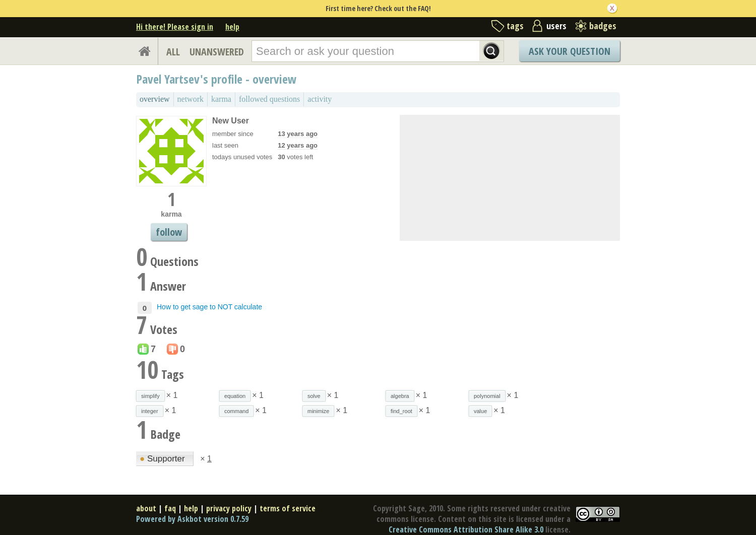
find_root (401, 411)
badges (603, 26)
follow (169, 232)
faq (170, 508)
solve (314, 396)
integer (150, 411)
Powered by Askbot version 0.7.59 (192, 519)
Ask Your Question (570, 51)
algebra (400, 396)
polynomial (487, 396)
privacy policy (229, 508)
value (480, 411)
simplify (150, 396)
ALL (173, 52)
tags (515, 26)
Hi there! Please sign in (175, 27)
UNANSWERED (217, 52)
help (232, 27)
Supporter (163, 459)
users (556, 26)
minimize (318, 411)
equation (235, 396)
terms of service (288, 508)
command (236, 411)
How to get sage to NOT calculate (209, 307)
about (146, 508)
